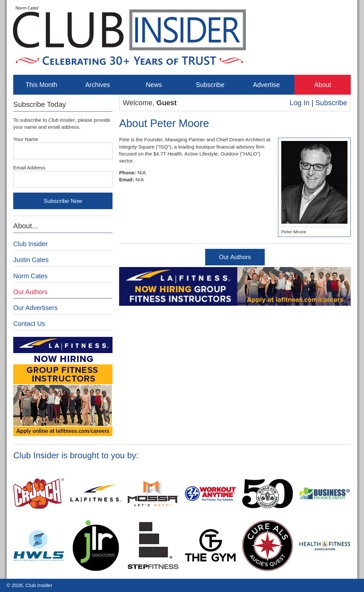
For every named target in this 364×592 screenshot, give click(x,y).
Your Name (26, 139)
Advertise (266, 85)
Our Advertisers (35, 308)
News (154, 85)
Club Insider (30, 244)
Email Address (29, 168)
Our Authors (235, 257)
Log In (299, 103)
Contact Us (29, 324)
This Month (41, 85)
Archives (98, 85)
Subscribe (210, 85)
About (323, 85)
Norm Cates (30, 276)
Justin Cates (31, 260)
